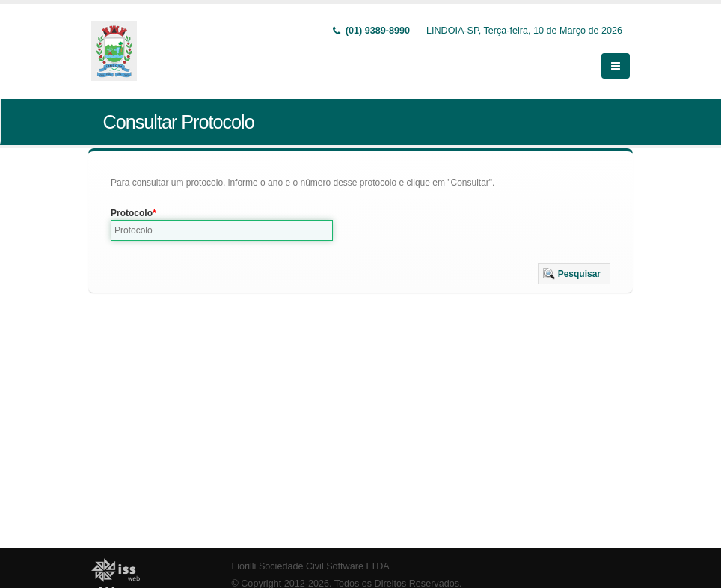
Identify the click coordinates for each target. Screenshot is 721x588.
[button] (574, 274)
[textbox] (222, 230)
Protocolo (132, 213)
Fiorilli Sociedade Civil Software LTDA (311, 566)
